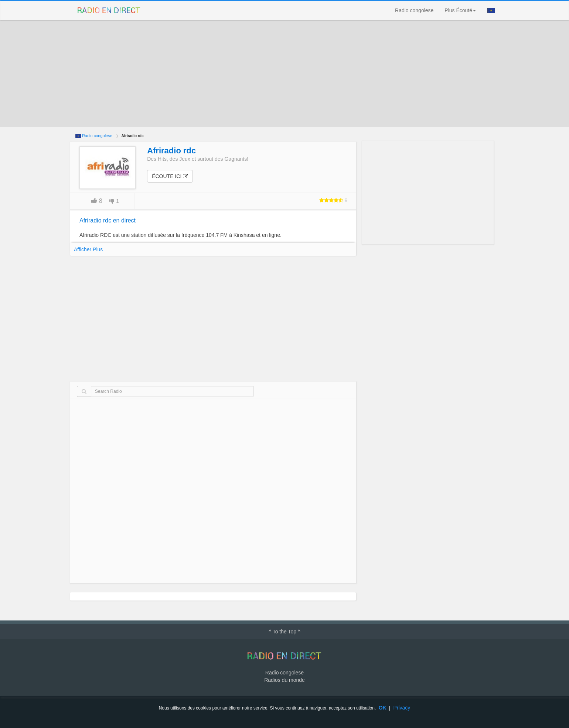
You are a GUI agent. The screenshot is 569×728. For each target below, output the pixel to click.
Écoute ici (170, 176)
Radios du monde (284, 679)
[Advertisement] (284, 74)
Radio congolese (414, 10)
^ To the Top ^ (284, 631)
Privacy (402, 708)
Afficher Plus (88, 249)
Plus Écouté (460, 10)
